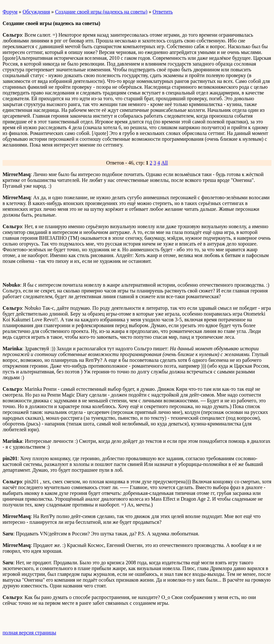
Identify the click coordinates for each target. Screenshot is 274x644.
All (164, 163)
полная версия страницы (29, 633)
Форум (10, 12)
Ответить (163, 12)
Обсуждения (36, 12)
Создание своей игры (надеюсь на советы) (101, 12)
